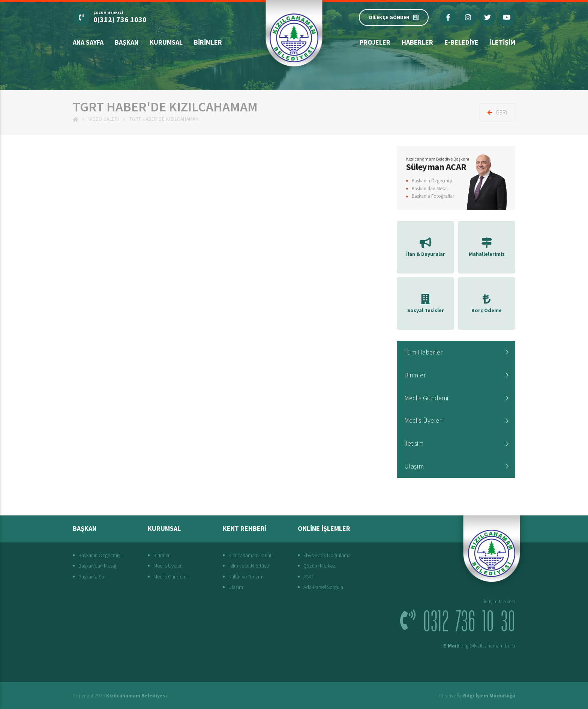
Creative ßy (477, 695)
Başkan (127, 42)
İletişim (502, 42)
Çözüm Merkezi (320, 566)
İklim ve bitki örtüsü (249, 566)
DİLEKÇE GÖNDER (394, 17)
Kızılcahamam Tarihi (250, 555)
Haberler (417, 42)
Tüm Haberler (423, 352)
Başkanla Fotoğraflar (433, 196)
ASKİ (308, 577)
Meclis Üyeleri (423, 420)
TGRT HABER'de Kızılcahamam (164, 119)
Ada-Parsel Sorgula (323, 587)
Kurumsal (166, 42)
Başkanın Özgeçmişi (432, 181)
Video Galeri (104, 119)
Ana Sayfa (88, 42)
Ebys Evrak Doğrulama (327, 555)
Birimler (208, 42)
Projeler (375, 42)
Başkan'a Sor (92, 577)
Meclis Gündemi (426, 398)
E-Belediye (461, 42)
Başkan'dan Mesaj (430, 189)
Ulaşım (414, 466)
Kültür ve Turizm (245, 577)
